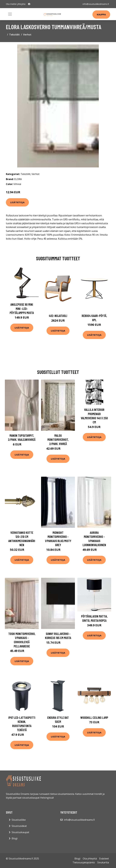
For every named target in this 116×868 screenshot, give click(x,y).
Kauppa (101, 14)
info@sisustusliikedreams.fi (96, 4)
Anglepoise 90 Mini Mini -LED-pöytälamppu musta (22, 309)
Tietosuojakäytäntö (84, 862)
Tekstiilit (14, 35)
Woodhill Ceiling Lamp (94, 717)
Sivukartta (103, 862)
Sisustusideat (19, 826)
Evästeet (104, 859)
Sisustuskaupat (20, 832)
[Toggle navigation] (10, 14)
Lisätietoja (17, 202)
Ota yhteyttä (90, 859)
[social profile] (29, 4)
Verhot (27, 35)
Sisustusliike (19, 820)
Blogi (15, 838)
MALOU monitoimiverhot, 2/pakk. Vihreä (58, 440)
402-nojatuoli (58, 316)
